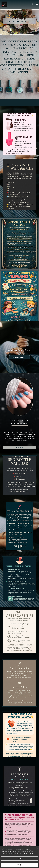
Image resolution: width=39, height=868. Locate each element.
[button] (33, 4)
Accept (19, 865)
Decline (19, 858)
